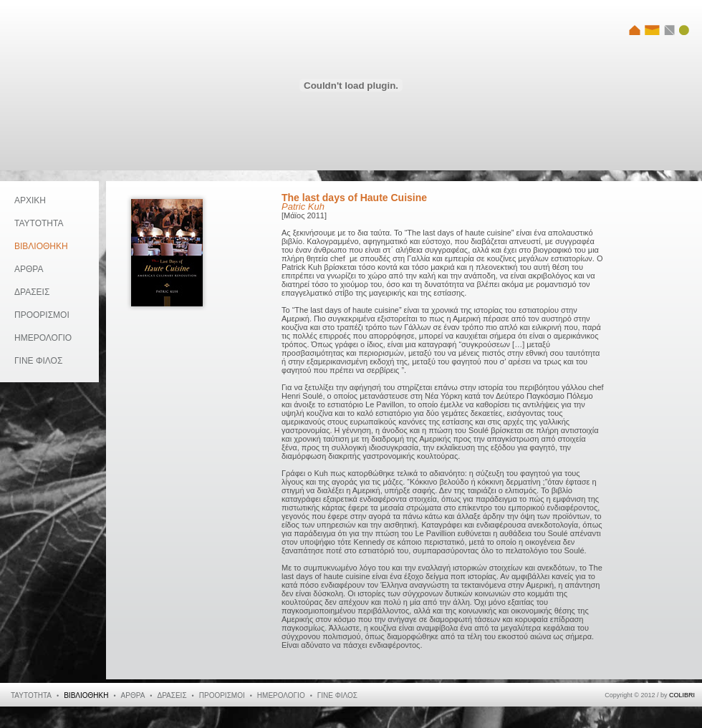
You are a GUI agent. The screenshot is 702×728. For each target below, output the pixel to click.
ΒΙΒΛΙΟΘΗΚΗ (41, 246)
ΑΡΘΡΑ (29, 269)
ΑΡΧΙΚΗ (30, 200)
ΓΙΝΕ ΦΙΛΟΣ (38, 361)
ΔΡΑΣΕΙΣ (32, 292)
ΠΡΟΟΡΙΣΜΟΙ (42, 315)
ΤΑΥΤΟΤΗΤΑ (39, 223)
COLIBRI (682, 695)
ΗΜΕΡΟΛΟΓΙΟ (43, 338)
